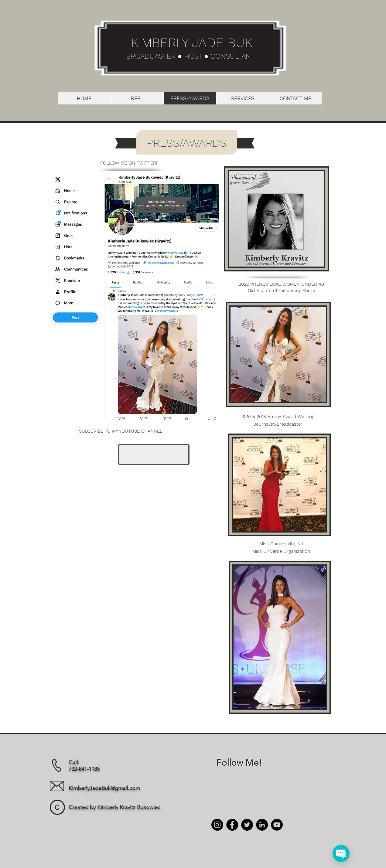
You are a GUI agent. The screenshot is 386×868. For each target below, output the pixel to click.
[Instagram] (217, 825)
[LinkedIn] (262, 825)
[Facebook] (232, 825)
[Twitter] (247, 825)
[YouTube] (277, 825)
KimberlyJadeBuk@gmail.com (104, 788)
